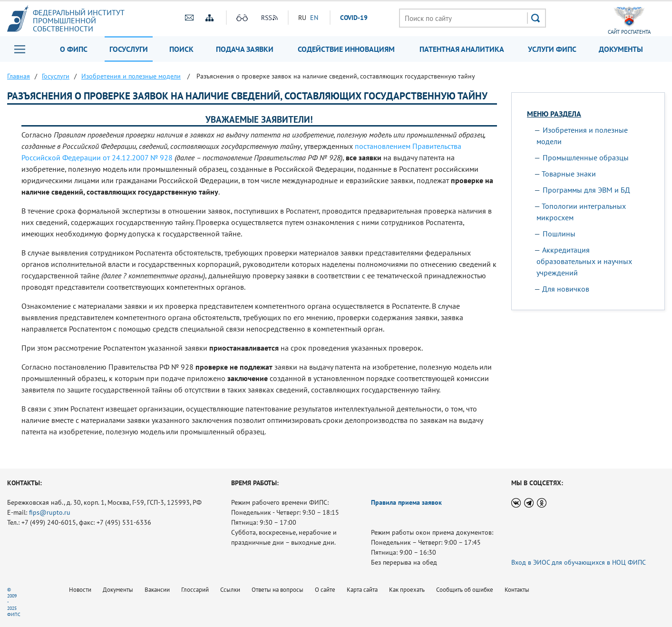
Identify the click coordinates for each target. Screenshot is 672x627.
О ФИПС (74, 49)
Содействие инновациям (346, 49)
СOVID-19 (354, 18)
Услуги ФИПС (552, 49)
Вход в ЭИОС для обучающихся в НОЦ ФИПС (579, 562)
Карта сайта (362, 590)
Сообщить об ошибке (465, 590)
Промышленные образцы (586, 157)
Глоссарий (195, 590)
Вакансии (157, 590)
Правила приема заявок (406, 502)
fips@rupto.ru (50, 512)
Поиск (181, 49)
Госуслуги (129, 49)
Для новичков (566, 289)
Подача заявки (245, 49)
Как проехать (407, 590)
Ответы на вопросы (278, 590)
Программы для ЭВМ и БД (586, 190)
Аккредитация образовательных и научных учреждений (584, 261)
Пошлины (559, 234)
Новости (80, 590)
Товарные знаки (569, 174)
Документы (621, 49)
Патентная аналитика (462, 49)
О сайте (325, 590)
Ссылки (230, 590)
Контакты (517, 590)
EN (314, 18)
